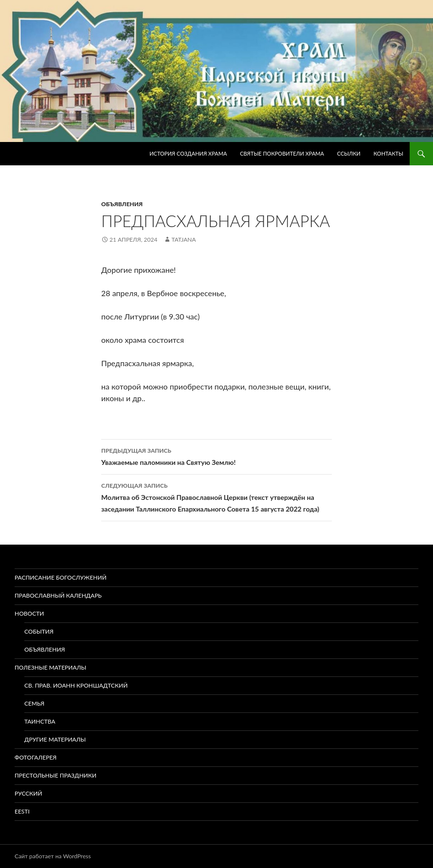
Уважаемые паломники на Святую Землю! (216, 456)
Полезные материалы (50, 667)
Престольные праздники (55, 775)
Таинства (40, 721)
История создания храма (188, 153)
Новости (29, 613)
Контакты (388, 153)
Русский (28, 793)
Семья (34, 703)
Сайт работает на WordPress (53, 856)
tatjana (183, 239)
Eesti (22, 811)
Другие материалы (55, 739)
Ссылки (349, 153)
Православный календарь (58, 595)
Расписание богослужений (61, 577)
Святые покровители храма (282, 153)
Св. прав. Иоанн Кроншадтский (76, 685)
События (39, 631)
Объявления (122, 204)
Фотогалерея (36, 757)
